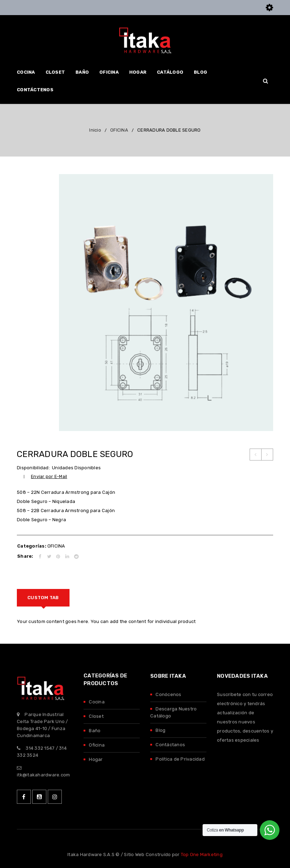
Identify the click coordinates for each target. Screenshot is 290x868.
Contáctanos (170, 745)
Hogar (96, 759)
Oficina (97, 745)
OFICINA (119, 130)
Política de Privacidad (180, 759)
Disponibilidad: (33, 468)
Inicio (95, 130)
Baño (95, 731)
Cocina (97, 702)
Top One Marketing (202, 854)
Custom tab (43, 598)
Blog (160, 730)
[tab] (43, 598)
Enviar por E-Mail (49, 476)
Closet (96, 716)
